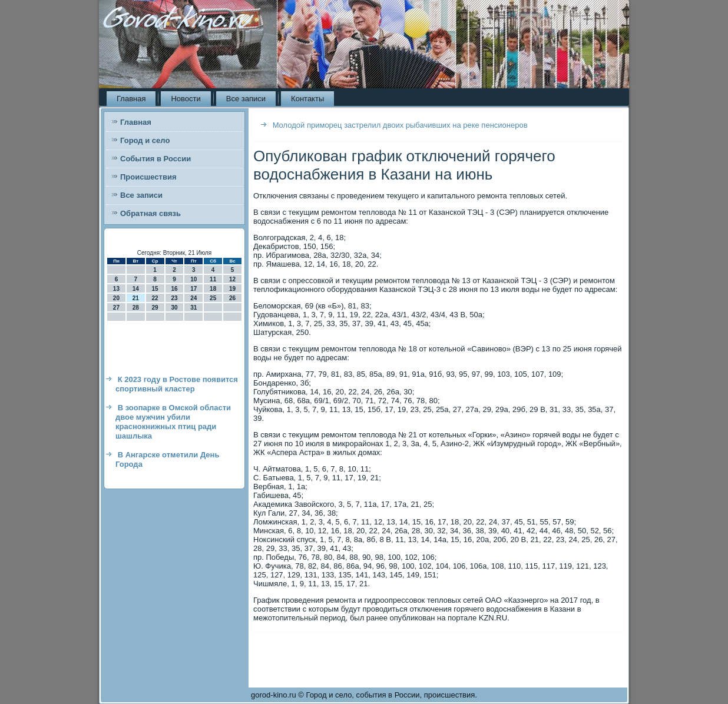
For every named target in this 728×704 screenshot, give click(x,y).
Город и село (145, 140)
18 (213, 289)
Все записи (246, 99)
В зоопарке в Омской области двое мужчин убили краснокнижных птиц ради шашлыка (173, 422)
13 (116, 289)
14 (136, 289)
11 (213, 279)
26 (232, 298)
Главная (131, 99)
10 (193, 279)
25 (213, 298)
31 (193, 308)
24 (193, 298)
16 (174, 289)
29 (155, 308)
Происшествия (148, 177)
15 (155, 289)
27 (116, 308)
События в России (155, 159)
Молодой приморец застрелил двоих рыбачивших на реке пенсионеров (400, 125)
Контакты (307, 99)
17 (193, 289)
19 (232, 289)
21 (136, 298)
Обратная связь (150, 213)
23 (174, 298)
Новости (186, 99)
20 (116, 298)
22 (155, 298)
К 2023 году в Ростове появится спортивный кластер (177, 384)
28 (136, 308)
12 (232, 279)
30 (174, 308)
